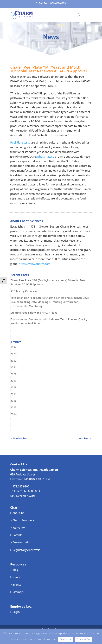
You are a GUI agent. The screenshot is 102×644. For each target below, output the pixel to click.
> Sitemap (17, 592)
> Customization (21, 542)
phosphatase (46, 157)
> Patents (16, 535)
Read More (65, 639)
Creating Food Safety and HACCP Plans (34, 313)
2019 (14, 381)
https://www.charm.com (35, 264)
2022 (14, 361)
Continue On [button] (83, 639)
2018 (14, 387)
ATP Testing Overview (24, 291)
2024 (14, 347)
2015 (14, 407)
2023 (14, 354)
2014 (14, 414)
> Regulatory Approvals (25, 550)
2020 (14, 374)
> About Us (17, 513)
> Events (16, 585)
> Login (15, 612)
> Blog (14, 570)
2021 (14, 367)
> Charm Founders (22, 520)
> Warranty (17, 528)
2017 (14, 394)
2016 (14, 401)
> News (15, 577)
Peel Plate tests (20, 143)
